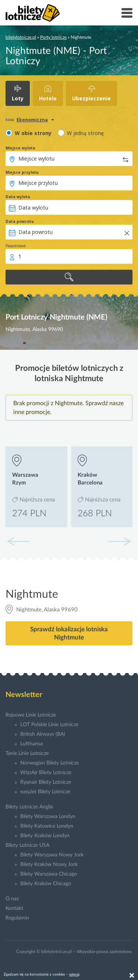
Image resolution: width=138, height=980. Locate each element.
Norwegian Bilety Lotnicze (49, 763)
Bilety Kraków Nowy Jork (49, 865)
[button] (120, 541)
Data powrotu (20, 221)
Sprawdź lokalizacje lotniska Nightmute (69, 633)
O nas (12, 899)
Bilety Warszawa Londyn (48, 817)
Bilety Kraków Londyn (45, 836)
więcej (74, 974)
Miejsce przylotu (22, 172)
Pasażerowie (16, 246)
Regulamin (17, 918)
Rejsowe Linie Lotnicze (31, 715)
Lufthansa (31, 744)
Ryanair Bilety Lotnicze (46, 782)
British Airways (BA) (43, 734)
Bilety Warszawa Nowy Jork (52, 855)
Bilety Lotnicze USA (27, 845)
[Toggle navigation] (127, 13)
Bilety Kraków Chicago (46, 884)
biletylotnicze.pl (21, 37)
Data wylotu (18, 197)
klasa (10, 120)
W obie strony (33, 133)
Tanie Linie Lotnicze (27, 753)
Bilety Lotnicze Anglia (29, 807)
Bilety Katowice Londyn (47, 826)
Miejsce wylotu (20, 148)
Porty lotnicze (53, 37)
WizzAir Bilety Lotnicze (46, 773)
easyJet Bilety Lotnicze (45, 792)
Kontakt (14, 908)
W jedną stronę (85, 133)
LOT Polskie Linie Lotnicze (49, 725)
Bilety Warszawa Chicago (49, 874)
